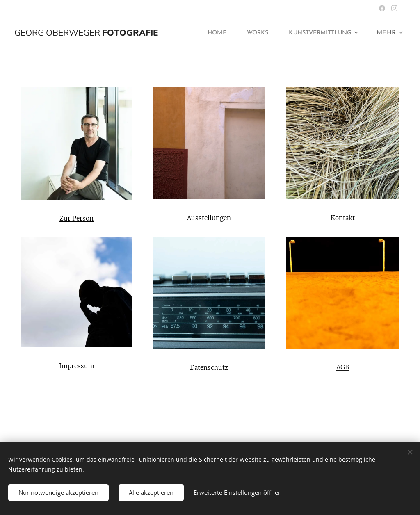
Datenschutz (209, 368)
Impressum (77, 366)
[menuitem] (208, 33)
